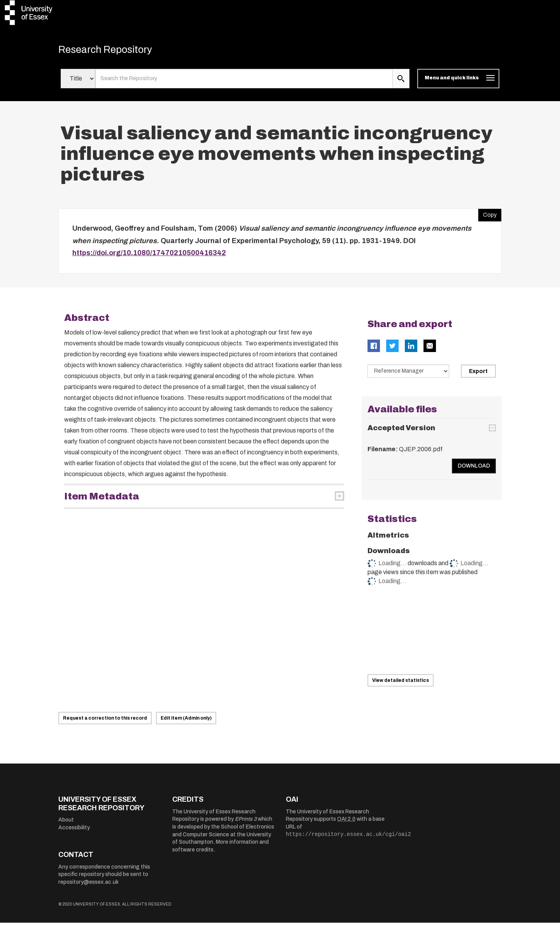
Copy (487, 215)
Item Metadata (102, 498)
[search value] (244, 81)
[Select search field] (78, 81)
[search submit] (401, 81)
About (66, 822)
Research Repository (113, 51)
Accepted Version (401, 430)
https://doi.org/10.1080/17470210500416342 (149, 255)
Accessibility (74, 830)
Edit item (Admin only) (186, 720)
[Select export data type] (408, 373)
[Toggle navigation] (458, 81)
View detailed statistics (401, 683)
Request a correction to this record (105, 720)
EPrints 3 (246, 821)
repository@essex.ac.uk (88, 884)
